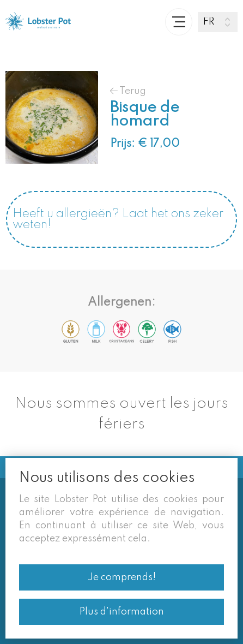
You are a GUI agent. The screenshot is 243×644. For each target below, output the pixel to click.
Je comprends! (122, 577)
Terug (128, 91)
